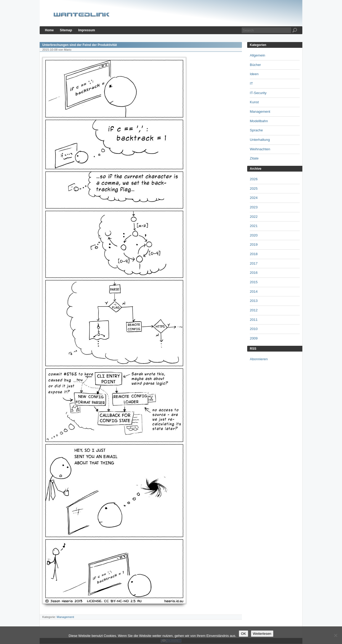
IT (251, 83)
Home (49, 30)
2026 (254, 179)
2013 (254, 301)
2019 (254, 244)
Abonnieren (259, 359)
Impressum (87, 30)
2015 (254, 282)
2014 (254, 292)
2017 (254, 263)
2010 (254, 329)
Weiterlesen (262, 634)
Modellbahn (259, 121)
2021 (254, 226)
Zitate (254, 158)
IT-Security (258, 93)
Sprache (256, 130)
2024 (254, 198)
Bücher (255, 65)
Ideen (254, 74)
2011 (254, 320)
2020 (254, 235)
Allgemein (258, 55)
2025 (254, 189)
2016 (254, 273)
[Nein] (335, 635)
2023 (254, 207)
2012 (254, 310)
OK (243, 634)
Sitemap (66, 30)
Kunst (254, 102)
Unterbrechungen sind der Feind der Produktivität (80, 45)
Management (65, 617)
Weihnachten (260, 149)
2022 (254, 217)
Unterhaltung (260, 140)
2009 (254, 338)
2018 (254, 254)
